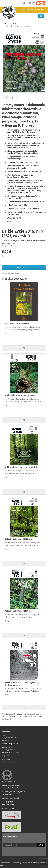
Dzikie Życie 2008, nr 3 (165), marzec (20, 395)
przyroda (33, 714)
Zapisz (41, 845)
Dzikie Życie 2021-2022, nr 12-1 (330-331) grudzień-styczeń (22, 684)
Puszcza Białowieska (9, 717)
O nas (4, 735)
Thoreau (26, 717)
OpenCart (14, 863)
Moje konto (6, 759)
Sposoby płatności (8, 750)
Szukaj (14, 24)
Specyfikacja (16, 98)
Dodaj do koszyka (24, 267)
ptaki (9, 719)
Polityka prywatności (9, 738)
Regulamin (6, 740)
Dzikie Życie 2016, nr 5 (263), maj (19, 539)
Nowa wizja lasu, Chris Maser (17, 323)
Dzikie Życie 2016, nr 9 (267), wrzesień (17, 26)
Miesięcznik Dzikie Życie (14, 714)
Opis (6, 98)
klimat (31, 717)
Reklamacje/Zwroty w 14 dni (12, 752)
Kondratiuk (38, 717)
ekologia (26, 714)
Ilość (4, 256)
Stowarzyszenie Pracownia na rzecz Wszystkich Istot (28, 241)
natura (39, 714)
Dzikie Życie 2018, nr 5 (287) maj (18, 611)
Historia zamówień (8, 762)
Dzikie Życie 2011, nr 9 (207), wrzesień (21, 467)
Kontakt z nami (7, 747)
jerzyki (4, 719)
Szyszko (19, 717)
